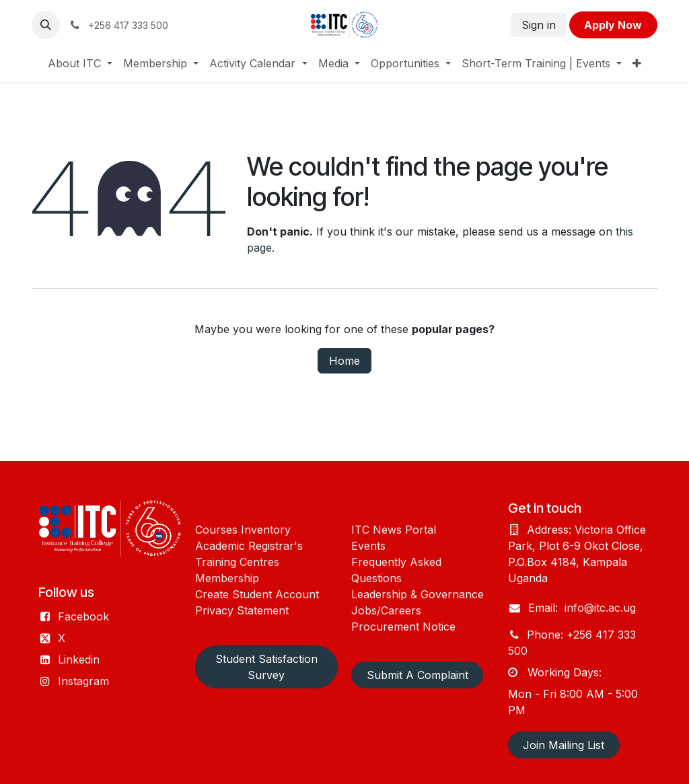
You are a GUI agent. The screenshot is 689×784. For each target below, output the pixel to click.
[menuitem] (80, 63)
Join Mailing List (564, 745)
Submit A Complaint (418, 675)
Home (344, 361)
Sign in (539, 25)
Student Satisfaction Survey (266, 667)
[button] (46, 25)
